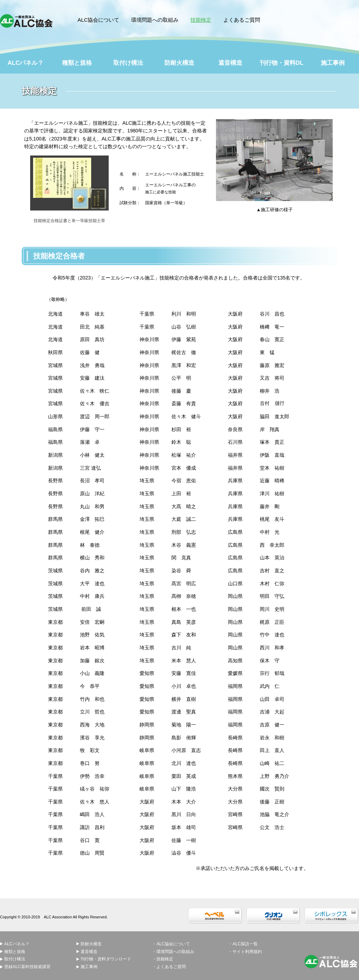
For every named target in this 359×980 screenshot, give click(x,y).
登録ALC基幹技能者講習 (27, 967)
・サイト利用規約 (245, 952)
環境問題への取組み (155, 20)
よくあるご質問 (242, 20)
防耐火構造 (179, 63)
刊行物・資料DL (282, 63)
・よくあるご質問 (169, 967)
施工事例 (333, 63)
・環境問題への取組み (173, 952)
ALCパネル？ (26, 63)
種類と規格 (77, 63)
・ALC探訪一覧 (243, 944)
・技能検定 (163, 959)
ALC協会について (98, 20)
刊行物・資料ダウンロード (106, 959)
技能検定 (201, 20)
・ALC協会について (171, 944)
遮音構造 (230, 63)
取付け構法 (128, 63)
